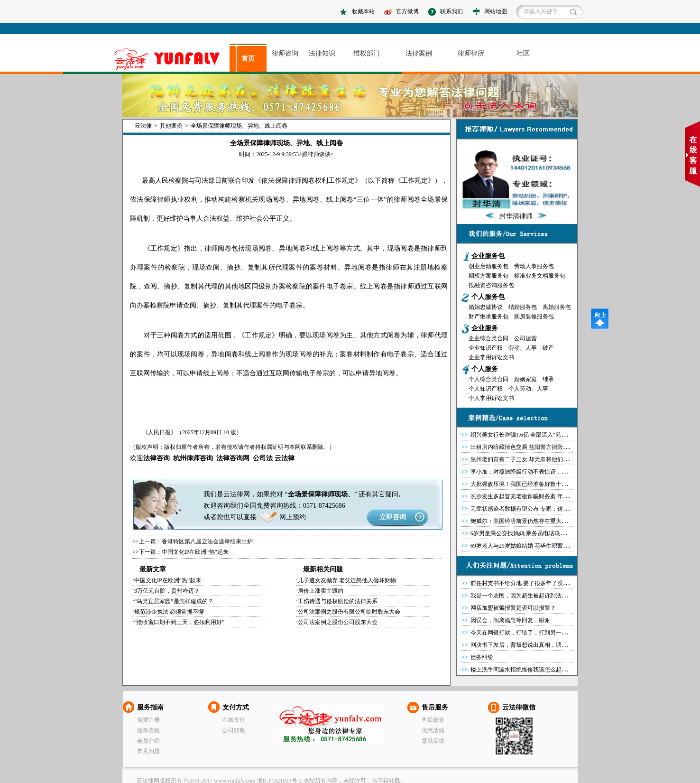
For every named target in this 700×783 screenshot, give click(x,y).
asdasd (171, 59)
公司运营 (525, 338)
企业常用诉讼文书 (491, 357)
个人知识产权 (486, 389)
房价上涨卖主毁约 (321, 591)
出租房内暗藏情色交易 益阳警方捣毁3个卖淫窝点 (532, 447)
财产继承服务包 (488, 317)
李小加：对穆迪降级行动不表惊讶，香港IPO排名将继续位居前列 (552, 472)
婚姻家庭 (525, 379)
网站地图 (496, 11)
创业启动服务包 (488, 266)
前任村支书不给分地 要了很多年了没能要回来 (528, 583)
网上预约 (293, 517)
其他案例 (171, 126)
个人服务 (485, 369)
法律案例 (419, 53)
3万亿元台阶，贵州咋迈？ (167, 591)
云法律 (143, 126)
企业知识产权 (486, 348)
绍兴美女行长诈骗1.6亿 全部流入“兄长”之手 (526, 435)
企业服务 (485, 328)
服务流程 (148, 730)
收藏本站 (363, 11)
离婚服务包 (557, 307)
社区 (523, 53)
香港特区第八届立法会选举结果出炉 (207, 541)
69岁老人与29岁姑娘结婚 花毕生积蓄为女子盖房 (531, 546)
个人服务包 (488, 297)
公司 (259, 458)
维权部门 (367, 53)
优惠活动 (433, 730)
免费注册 (148, 720)
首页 (248, 59)
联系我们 (451, 11)
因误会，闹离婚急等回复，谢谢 (510, 620)
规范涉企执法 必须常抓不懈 (169, 612)
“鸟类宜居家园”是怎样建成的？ (174, 601)
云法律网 (331, 724)
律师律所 (471, 53)
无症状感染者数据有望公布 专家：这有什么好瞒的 (534, 509)
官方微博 (407, 11)
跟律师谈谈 (316, 154)
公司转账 (234, 730)
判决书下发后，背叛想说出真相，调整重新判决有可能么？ (544, 645)
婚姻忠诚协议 (486, 307)
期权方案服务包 (488, 276)
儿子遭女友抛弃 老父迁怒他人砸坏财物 (347, 580)
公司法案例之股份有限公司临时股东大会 (349, 612)
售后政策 (433, 720)
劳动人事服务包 (534, 266)
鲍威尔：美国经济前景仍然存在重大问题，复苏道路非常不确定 (550, 521)
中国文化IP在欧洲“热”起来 (195, 552)
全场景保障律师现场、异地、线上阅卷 (239, 126)
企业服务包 (488, 256)
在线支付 (234, 720)
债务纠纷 (482, 657)
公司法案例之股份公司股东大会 (338, 622)
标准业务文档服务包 (540, 276)
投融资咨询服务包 (491, 285)
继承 (548, 379)
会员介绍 (148, 741)
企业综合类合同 (488, 338)
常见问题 (148, 751)
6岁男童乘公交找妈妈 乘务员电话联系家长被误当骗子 (538, 533)
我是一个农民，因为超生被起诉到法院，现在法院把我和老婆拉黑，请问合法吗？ (573, 596)
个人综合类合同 (488, 379)
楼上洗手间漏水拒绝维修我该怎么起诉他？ (525, 670)
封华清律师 (516, 216)
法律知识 (322, 53)
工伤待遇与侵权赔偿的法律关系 (338, 601)
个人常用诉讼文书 (491, 398)
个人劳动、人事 (528, 389)
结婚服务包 (523, 307)
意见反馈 (433, 741)
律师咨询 (285, 53)
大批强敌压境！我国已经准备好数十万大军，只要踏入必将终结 (550, 484)
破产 (548, 348)
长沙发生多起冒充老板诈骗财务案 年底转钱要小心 (534, 496)
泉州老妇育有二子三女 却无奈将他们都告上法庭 (531, 459)
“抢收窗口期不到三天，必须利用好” (180, 622)
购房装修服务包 (534, 317)
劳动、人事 (523, 348)
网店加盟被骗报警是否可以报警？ (513, 608)
